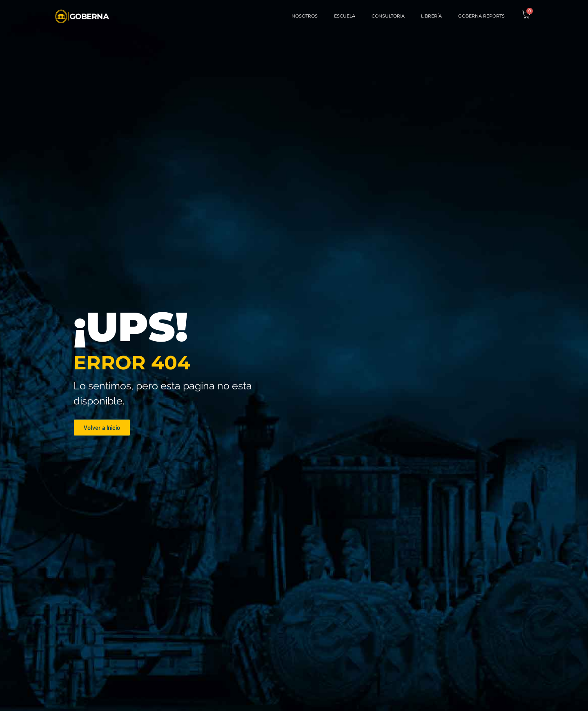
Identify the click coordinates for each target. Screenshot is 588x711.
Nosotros (305, 16)
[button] (102, 428)
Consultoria (388, 16)
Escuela (345, 16)
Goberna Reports (481, 16)
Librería (431, 16)
